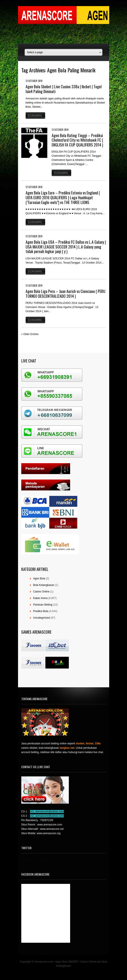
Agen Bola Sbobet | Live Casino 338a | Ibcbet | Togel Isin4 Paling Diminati (64, 89)
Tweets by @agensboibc (35, 860)
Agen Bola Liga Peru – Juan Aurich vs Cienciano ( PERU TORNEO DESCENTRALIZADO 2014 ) (65, 294)
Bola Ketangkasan (44, 585)
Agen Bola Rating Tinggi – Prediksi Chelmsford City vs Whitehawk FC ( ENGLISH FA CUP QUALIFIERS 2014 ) (77, 140)
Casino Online (41, 592)
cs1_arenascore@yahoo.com (47, 812)
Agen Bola (39, 578)
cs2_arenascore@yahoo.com (47, 816)
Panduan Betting (43, 605)
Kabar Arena (40, 598)
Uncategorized (42, 618)
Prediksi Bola (41, 611)
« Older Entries (30, 334)
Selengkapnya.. (35, 116)
